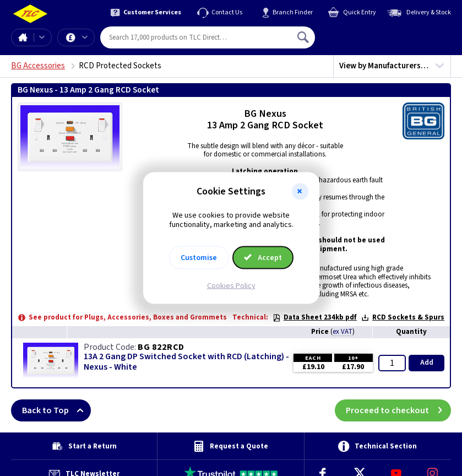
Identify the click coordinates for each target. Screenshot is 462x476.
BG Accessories (38, 66)
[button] (300, 192)
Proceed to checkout (398, 410)
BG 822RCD (161, 347)
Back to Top (56, 410)
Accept (263, 257)
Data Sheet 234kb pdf (315, 317)
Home (23, 37)
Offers (85, 37)
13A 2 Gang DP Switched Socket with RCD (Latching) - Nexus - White (186, 362)
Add (427, 363)
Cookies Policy (231, 285)
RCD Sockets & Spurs (403, 317)
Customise (199, 257)
